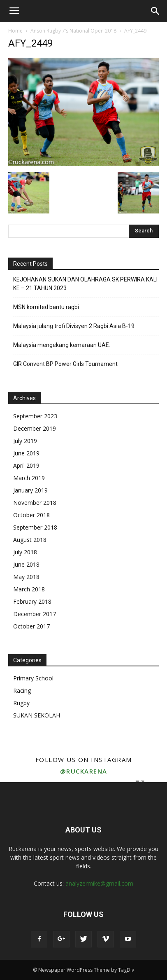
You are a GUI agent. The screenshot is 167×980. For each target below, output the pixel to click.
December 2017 (35, 614)
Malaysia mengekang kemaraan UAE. (62, 345)
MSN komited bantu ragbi (46, 307)
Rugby (21, 703)
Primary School (33, 678)
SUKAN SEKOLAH (37, 715)
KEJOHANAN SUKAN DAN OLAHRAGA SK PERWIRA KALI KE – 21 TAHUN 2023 (85, 284)
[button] (155, 11)
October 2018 (31, 515)
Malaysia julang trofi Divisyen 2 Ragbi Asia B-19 (74, 326)
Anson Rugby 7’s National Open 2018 (73, 31)
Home (15, 31)
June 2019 (26, 453)
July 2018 (25, 552)
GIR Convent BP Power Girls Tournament (65, 364)
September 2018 (35, 527)
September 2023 (35, 416)
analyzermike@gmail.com (99, 883)
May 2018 (26, 577)
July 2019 (25, 441)
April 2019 (26, 465)
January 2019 (30, 490)
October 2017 (31, 626)
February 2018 (32, 601)
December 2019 (35, 428)
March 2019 (29, 478)
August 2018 (30, 540)
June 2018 (26, 564)
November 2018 (35, 503)
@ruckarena (84, 771)
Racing (22, 690)
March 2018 (29, 589)
